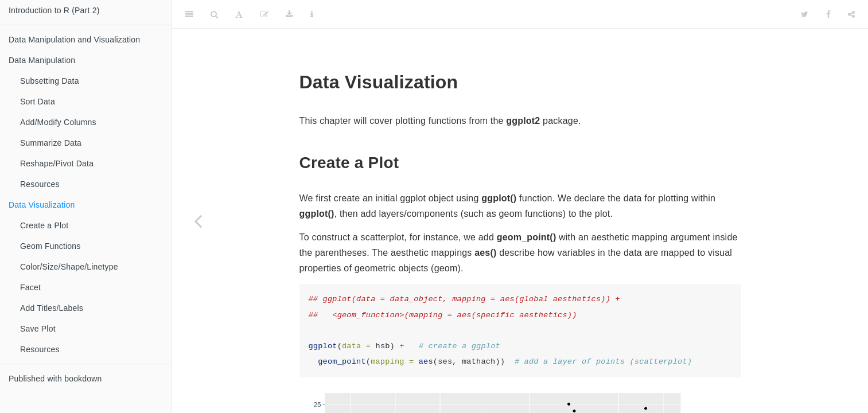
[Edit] (264, 14)
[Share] (851, 14)
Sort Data (38, 102)
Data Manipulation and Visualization (74, 40)
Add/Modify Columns (58, 122)
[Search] (214, 14)
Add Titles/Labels (52, 308)
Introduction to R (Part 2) (54, 10)
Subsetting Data (50, 81)
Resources (40, 184)
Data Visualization (42, 205)
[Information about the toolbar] (312, 14)
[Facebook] (828, 14)
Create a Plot (44, 225)
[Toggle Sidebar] (189, 14)
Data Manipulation (42, 60)
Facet (30, 287)
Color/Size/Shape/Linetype (69, 267)
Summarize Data (51, 143)
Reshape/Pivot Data (57, 163)
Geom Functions (50, 246)
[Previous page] (198, 221)
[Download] (289, 14)
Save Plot (38, 329)
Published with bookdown (55, 379)
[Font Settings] (239, 14)
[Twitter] (805, 14)
